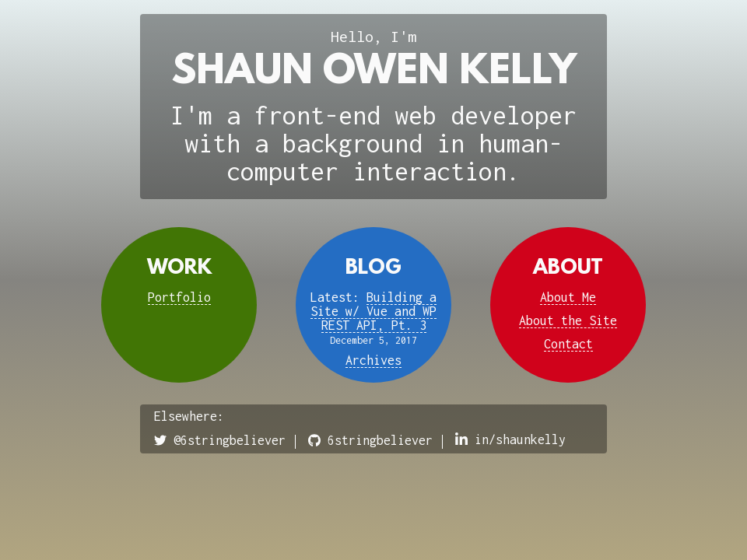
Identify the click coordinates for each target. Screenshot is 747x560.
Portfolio (179, 297)
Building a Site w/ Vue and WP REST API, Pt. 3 (373, 311)
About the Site (568, 320)
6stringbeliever (370, 440)
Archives (373, 360)
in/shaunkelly (510, 439)
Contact (568, 344)
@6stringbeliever (220, 440)
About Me (568, 297)
